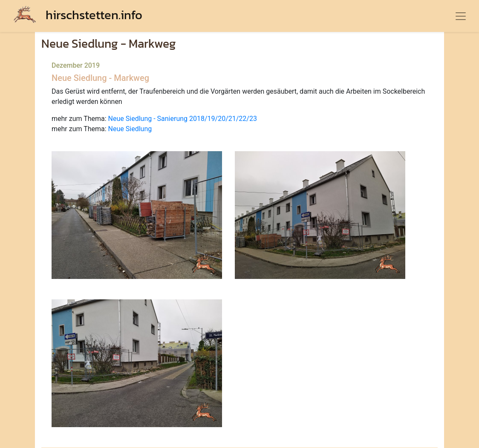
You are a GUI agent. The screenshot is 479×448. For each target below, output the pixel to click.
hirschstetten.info (78, 15)
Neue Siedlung (130, 129)
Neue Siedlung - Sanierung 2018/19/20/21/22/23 (183, 119)
